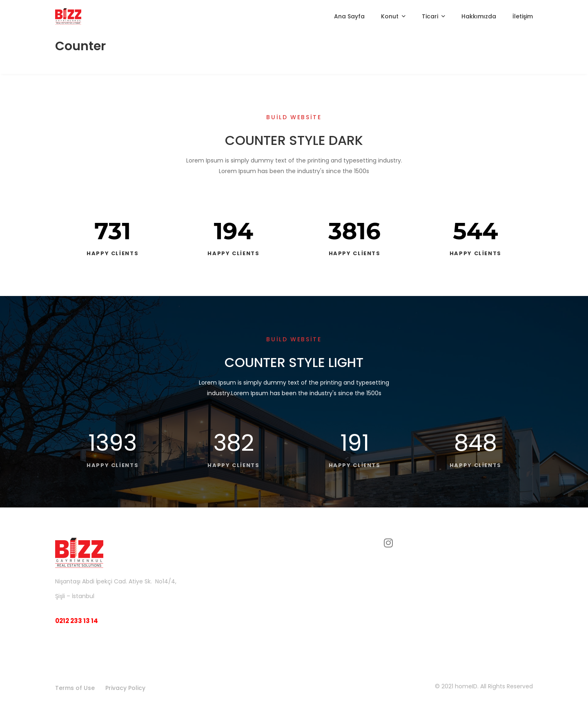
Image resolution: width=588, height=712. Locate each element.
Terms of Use (75, 688)
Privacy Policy (125, 688)
